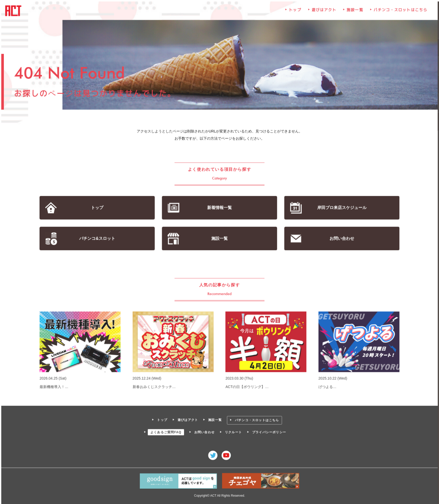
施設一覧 (354, 12)
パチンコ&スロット (98, 239)
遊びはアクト (323, 12)
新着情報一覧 (220, 208)
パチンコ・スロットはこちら (399, 12)
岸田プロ (341, 208)
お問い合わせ (341, 239)
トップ (295, 12)
